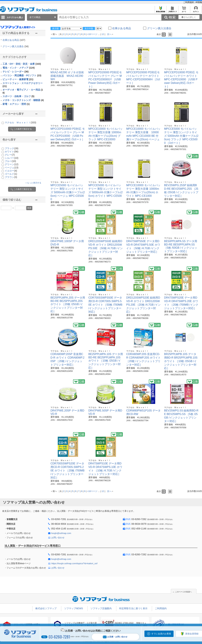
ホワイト (12, 152)
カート (184, 11)
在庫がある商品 (14, 40)
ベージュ (12, 168)
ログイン (196, 11)
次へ (109, 34)
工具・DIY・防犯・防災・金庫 (22, 64)
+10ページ (92, 34)
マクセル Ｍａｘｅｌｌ (20, 122)
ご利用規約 (189, 2)
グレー (10, 155)
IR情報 (199, 2)
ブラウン (11, 177)
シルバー (12, 158)
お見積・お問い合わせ (115, 637)
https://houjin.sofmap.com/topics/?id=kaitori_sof (74, 563)
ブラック (12, 148)
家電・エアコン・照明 (16, 104)
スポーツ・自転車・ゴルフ (18, 96)
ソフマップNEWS (74, 608)
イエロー (11, 171)
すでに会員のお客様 (161, 634)
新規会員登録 (161, 11)
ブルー (10, 161)
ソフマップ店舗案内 (101, 608)
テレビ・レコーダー (16, 72)
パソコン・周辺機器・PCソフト (22, 75)
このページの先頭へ (183, 592)
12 (103, 34)
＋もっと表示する (33, 183)
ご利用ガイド (172, 11)
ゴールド (11, 174)
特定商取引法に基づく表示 (133, 608)
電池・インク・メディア (19, 68)
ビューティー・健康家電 (18, 79)
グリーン (12, 164)
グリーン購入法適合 (16, 46)
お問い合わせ (58, 538)
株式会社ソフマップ (46, 608)
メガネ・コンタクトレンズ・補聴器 (23, 100)
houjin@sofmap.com (61, 533)
